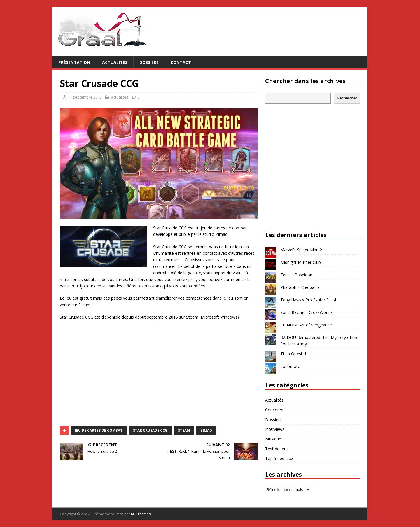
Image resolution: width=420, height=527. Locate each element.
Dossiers (149, 62)
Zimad (206, 430)
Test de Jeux (277, 449)
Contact (181, 62)
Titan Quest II (293, 354)
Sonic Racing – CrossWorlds (307, 312)
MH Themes (141, 514)
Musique (273, 439)
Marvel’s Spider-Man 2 (301, 250)
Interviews (275, 429)
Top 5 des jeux (279, 458)
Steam (184, 430)
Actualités (115, 62)
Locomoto (290, 366)
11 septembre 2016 (85, 97)
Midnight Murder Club (301, 262)
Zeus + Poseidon (296, 275)
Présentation (74, 62)
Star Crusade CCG (150, 430)
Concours (274, 410)
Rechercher (347, 98)
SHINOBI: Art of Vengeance (306, 325)
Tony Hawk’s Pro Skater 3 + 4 (308, 300)
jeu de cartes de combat (99, 430)
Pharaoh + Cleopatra (300, 287)
